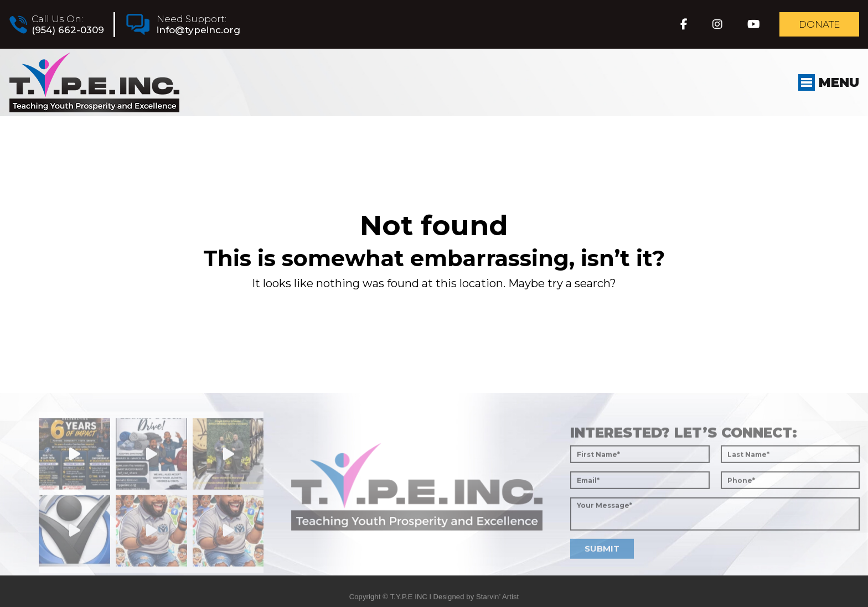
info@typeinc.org (198, 30)
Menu (828, 82)
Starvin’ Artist (497, 602)
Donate (819, 24)
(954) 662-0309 (67, 30)
